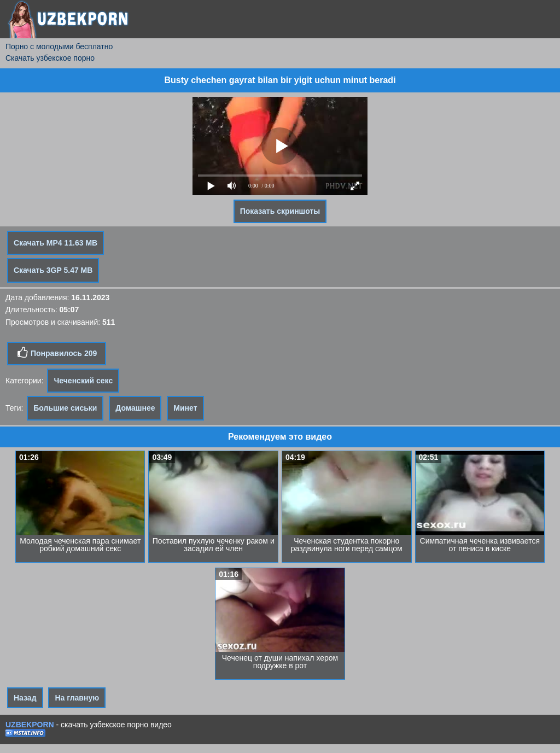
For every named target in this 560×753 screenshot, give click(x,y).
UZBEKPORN (30, 725)
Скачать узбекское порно (50, 58)
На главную (77, 698)
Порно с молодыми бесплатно (59, 46)
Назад (25, 698)
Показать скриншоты (280, 211)
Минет (185, 408)
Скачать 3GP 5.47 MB (53, 270)
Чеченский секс (83, 381)
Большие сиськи (65, 408)
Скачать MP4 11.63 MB (56, 243)
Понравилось (57, 353)
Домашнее (135, 408)
